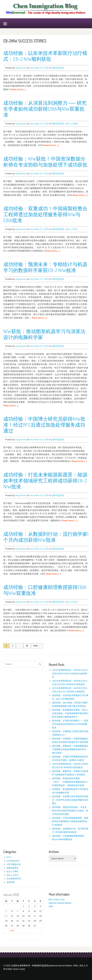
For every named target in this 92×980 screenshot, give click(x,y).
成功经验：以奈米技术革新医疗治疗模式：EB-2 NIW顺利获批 (45, 56)
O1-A (9, 857)
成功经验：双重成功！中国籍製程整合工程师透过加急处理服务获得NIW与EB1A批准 (45, 214)
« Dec (12, 931)
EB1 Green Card (57, 899)
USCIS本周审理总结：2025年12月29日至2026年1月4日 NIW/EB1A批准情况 (70, 674)
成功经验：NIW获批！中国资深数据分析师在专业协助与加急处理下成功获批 (45, 162)
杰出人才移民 (72, 124)
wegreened (21, 68)
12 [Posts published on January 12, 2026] (6, 916)
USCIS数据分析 (14, 864)
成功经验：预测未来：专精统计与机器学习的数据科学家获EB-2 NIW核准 (45, 267)
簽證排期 (11, 882)
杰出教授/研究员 (14, 879)
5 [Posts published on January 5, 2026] (6, 911)
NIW (51, 906)
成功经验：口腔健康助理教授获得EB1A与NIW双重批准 (45, 590)
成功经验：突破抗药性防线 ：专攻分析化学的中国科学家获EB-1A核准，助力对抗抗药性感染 (70, 811)
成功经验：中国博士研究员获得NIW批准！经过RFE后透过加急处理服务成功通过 (44, 425)
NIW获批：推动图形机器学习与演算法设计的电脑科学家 (44, 334)
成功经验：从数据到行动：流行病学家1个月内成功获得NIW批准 (46, 537)
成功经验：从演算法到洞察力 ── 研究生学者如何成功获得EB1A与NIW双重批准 (45, 109)
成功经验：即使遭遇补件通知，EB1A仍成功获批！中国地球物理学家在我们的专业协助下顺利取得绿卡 (70, 713)
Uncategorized (13, 861)
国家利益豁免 (58, 68)
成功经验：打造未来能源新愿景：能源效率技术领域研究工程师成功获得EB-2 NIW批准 (45, 480)
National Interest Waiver (60, 903)
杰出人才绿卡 (72, 229)
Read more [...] (18, 89)
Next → (37, 646)
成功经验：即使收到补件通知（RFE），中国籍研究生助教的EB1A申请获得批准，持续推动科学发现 (70, 782)
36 (27, 646)
